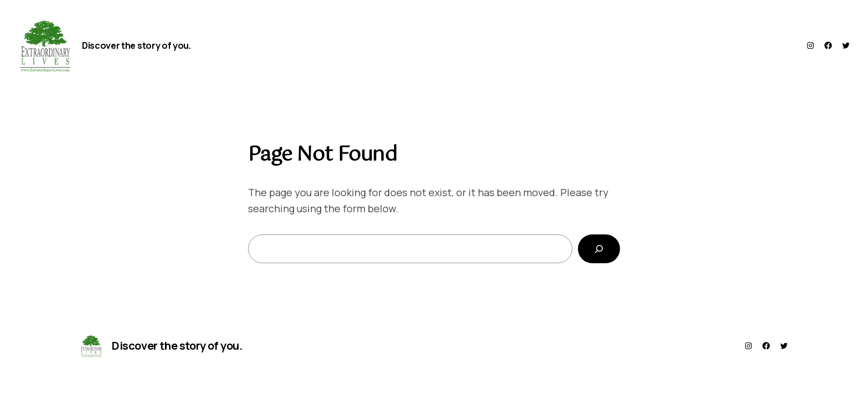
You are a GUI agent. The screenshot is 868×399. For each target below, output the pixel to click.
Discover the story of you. (136, 45)
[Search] (599, 249)
